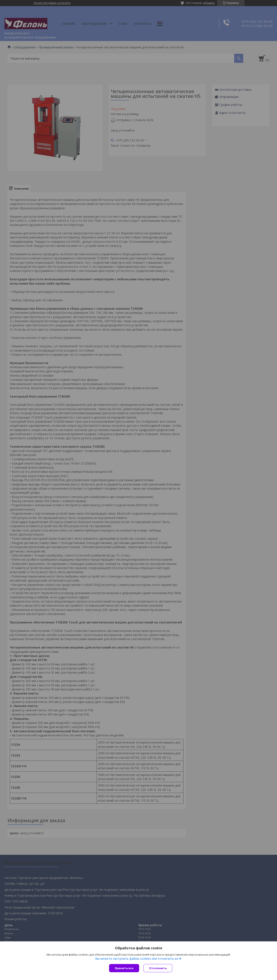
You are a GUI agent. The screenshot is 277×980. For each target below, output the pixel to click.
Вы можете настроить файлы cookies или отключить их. (137, 959)
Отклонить (158, 968)
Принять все (124, 968)
